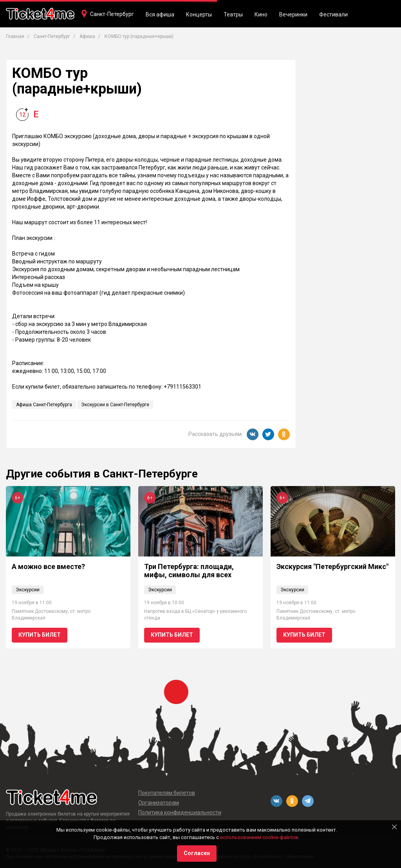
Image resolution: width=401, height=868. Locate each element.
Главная (15, 36)
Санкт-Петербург (112, 14)
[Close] (394, 827)
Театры (233, 14)
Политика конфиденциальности (180, 812)
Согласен (197, 853)
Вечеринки (293, 14)
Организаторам (159, 803)
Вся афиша (160, 14)
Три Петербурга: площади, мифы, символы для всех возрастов (189, 575)
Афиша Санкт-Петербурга (44, 405)
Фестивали (333, 14)
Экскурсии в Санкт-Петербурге (115, 405)
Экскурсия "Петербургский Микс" (332, 566)
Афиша (87, 36)
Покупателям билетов (167, 793)
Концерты (199, 14)
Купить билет (40, 635)
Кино (261, 14)
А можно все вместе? (48, 566)
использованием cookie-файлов (259, 837)
